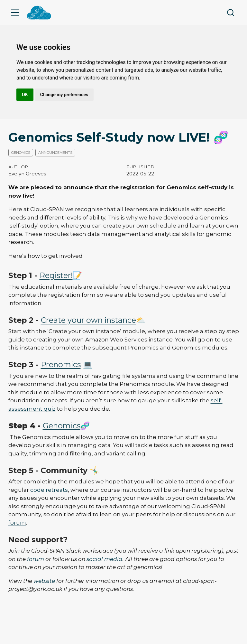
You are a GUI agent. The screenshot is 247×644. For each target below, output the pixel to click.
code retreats (49, 490)
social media (105, 559)
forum (17, 523)
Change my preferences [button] (64, 95)
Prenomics (61, 364)
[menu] (15, 13)
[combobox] (231, 13)
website (44, 581)
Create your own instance (88, 320)
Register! (56, 275)
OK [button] (25, 95)
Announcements (55, 153)
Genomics (21, 153)
